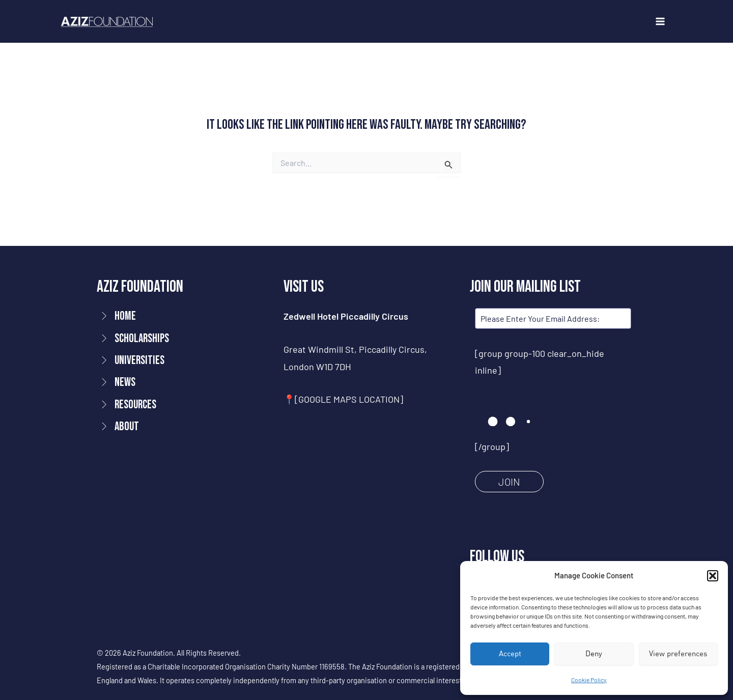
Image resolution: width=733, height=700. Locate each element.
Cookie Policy (589, 680)
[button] (713, 576)
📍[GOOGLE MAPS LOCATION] (343, 399)
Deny (594, 653)
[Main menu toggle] (660, 22)
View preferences (678, 653)
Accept (510, 653)
